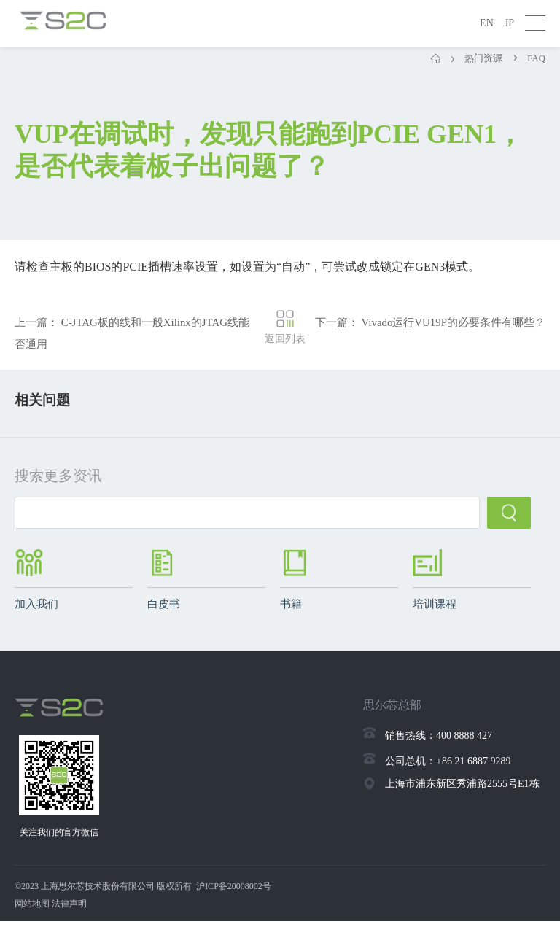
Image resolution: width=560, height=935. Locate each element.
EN (487, 23)
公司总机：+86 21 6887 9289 (448, 770)
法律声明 (69, 917)
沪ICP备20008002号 (234, 900)
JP (509, 23)
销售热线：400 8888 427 (439, 744)
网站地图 (32, 917)
